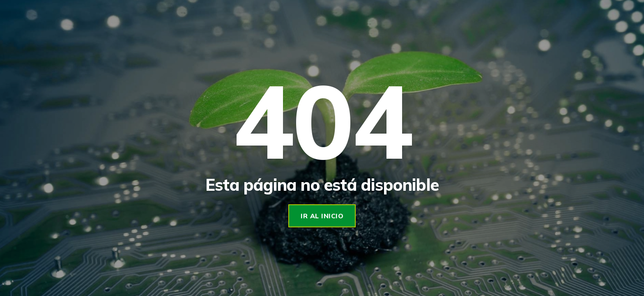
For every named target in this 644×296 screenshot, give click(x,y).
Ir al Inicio (322, 216)
